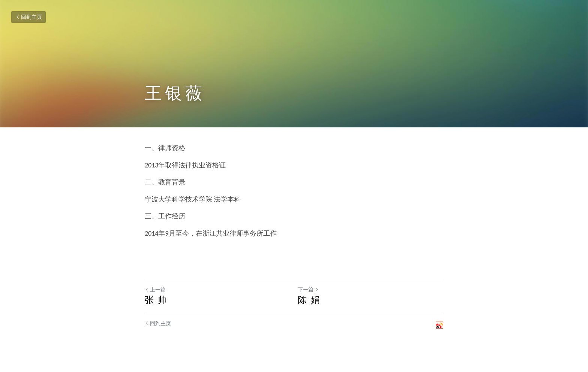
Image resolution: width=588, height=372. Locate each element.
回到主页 (28, 17)
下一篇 (308, 290)
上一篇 (155, 290)
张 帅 (156, 300)
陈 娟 (309, 300)
